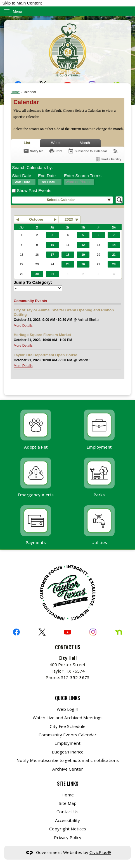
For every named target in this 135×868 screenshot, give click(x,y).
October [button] (36, 219)
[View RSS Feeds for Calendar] (116, 151)
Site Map (68, 803)
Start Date (22, 176)
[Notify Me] (33, 151)
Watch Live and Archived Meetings (68, 718)
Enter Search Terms (83, 176)
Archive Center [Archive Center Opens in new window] (68, 769)
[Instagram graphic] (93, 632)
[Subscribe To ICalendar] (87, 151)
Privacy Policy (68, 837)
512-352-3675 (75, 677)
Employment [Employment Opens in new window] (67, 743)
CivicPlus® (100, 852)
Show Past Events (34, 190)
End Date (47, 176)
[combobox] (24, 182)
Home (15, 92)
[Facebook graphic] (16, 632)
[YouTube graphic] (67, 632)
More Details (23, 326)
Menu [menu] (17, 11)
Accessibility (67, 820)
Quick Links (67, 698)
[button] (62, 200)
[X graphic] (42, 632)
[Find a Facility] (108, 159)
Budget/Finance (68, 752)
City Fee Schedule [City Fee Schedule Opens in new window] (68, 726)
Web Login (67, 709)
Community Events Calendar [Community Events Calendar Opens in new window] (67, 735)
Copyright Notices (68, 829)
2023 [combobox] (69, 219)
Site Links (68, 783)
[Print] (56, 151)
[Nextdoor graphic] (119, 632)
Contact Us (67, 812)
